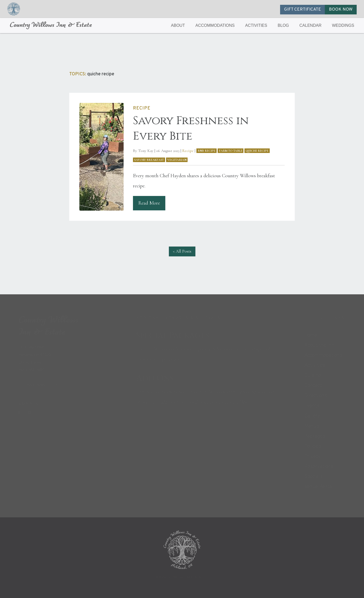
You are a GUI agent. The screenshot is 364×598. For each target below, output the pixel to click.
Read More (149, 203)
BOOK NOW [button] (341, 10)
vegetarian (177, 160)
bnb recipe (207, 151)
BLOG (283, 25)
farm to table (231, 151)
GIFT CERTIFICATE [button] (303, 10)
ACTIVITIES (256, 25)
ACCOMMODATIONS (215, 25)
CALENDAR (311, 25)
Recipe (188, 151)
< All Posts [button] (182, 251)
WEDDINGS (343, 25)
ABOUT (178, 25)
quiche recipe (257, 151)
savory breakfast (149, 160)
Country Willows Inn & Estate (51, 25)
